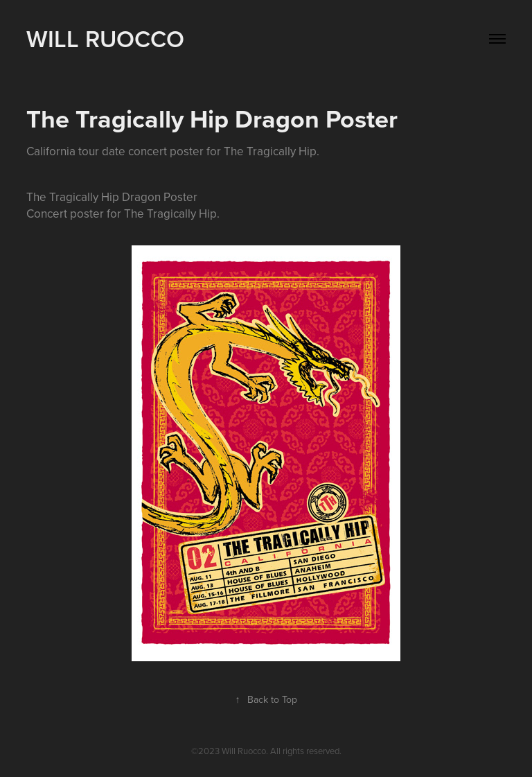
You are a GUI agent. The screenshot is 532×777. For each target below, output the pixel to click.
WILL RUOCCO (105, 38)
